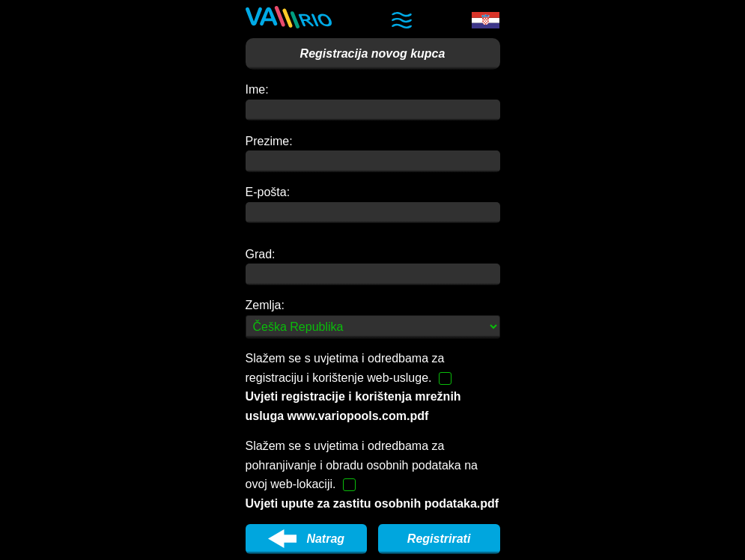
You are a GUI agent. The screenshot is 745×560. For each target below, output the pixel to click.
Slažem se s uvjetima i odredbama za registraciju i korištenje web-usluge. (353, 387)
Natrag (306, 539)
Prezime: (269, 141)
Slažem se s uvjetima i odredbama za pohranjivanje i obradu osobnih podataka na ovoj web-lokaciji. (372, 475)
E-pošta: (268, 192)
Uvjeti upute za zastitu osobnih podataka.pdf (372, 503)
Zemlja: (265, 305)
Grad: (261, 254)
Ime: (257, 89)
